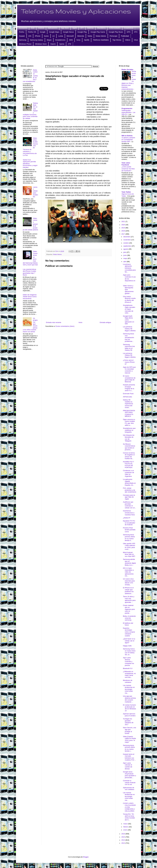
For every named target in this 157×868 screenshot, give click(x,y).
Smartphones (60, 40)
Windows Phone (25, 44)
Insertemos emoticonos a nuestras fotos (129, 513)
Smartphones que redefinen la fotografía (129, 430)
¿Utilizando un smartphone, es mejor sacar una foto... (129, 674)
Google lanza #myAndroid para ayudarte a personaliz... (129, 775)
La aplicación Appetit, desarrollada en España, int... (129, 482)
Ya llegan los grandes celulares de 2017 (128, 722)
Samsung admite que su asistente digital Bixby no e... (129, 562)
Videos (128, 40)
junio (125, 255)
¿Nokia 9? (127, 518)
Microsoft (70, 36)
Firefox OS (32, 32)
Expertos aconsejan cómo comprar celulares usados (129, 632)
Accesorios (23, 28)
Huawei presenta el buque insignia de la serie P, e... (129, 388)
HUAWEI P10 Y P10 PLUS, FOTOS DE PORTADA (128, 465)
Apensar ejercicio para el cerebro (129, 715)
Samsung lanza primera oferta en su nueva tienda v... (129, 748)
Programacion (127, 108)
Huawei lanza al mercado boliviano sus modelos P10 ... (129, 757)
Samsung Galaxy (36, 40)
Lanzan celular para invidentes (35, 192)
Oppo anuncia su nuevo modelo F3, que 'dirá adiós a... (129, 422)
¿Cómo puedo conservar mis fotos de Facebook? (128, 169)
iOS (30, 36)
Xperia (62, 44)
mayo (126, 258)
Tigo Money (117, 40)
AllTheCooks (127, 397)
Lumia (61, 36)
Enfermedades (115, 28)
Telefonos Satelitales (101, 40)
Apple (75, 28)
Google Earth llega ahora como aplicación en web (128, 320)
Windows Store (41, 44)
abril (125, 262)
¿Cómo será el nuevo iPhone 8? (129, 362)
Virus (136, 40)
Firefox (22, 32)
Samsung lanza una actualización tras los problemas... (128, 337)
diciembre (127, 237)
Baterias (90, 28)
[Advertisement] (78, 55)
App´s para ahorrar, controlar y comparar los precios (128, 661)
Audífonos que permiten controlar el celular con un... (129, 505)
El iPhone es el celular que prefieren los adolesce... (128, 591)
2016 (123, 834)
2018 (123, 231)
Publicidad (125, 36)
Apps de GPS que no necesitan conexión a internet (129, 370)
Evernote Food (128, 394)
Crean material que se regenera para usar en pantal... (129, 609)
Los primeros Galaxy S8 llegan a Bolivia (129, 329)
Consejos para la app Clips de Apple (129, 497)
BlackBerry (101, 28)
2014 (123, 840)
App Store (65, 28)
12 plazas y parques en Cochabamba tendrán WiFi (128, 140)
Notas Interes (101, 36)
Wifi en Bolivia (127, 136)
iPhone (38, 36)
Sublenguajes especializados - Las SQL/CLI (128, 112)
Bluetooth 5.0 (128, 668)
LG (54, 36)
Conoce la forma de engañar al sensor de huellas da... (129, 456)
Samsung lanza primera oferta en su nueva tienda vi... (129, 538)
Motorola (81, 36)
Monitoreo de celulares (128, 681)
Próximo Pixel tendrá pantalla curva (129, 530)
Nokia (90, 36)
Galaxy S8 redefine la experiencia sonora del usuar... (128, 404)
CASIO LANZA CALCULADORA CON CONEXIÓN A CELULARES (129, 807)
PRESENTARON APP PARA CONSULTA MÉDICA (129, 413)
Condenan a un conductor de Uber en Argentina (128, 473)
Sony (78, 40)
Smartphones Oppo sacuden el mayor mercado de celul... (129, 309)
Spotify (87, 40)
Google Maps (54, 32)
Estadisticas (129, 28)
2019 (123, 228)
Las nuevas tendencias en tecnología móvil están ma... (129, 689)
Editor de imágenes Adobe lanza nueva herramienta (30, 297)
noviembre (127, 240)
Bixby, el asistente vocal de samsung (129, 618)
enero (126, 830)
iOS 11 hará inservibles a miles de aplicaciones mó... (128, 572)
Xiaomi (53, 44)
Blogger (86, 857)
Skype (49, 40)
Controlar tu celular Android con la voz (129, 783)
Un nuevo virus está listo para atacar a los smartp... (129, 582)
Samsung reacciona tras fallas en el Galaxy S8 (129, 347)
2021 (123, 222)
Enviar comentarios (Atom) (65, 326)
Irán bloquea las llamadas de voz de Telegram (129, 438)
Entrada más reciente (54, 322)
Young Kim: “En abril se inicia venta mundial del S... (129, 817)
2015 (123, 837)
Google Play (82, 32)
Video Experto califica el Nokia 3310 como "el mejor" (129, 739)
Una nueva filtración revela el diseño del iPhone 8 (129, 299)
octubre (126, 243)
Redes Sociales (127, 70)
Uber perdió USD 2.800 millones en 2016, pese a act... (129, 546)
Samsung (23, 40)
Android (41, 28)
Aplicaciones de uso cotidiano (129, 789)
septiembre (128, 246)
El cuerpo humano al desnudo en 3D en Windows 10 (129, 708)
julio (125, 252)
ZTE (70, 44)
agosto (126, 249)
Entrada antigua (105, 322)
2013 (123, 843)
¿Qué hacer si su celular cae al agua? (129, 641)
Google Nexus (68, 32)
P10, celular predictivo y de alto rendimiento (130, 490)
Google (43, 32)
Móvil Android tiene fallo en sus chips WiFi (129, 554)
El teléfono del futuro (128, 624)
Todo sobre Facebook (126, 164)
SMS (71, 40)
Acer (33, 28)
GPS (129, 32)
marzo (126, 824)
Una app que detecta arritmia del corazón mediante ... (129, 699)
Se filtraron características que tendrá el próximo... (129, 447)
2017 (123, 234)
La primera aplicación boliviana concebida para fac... (129, 268)
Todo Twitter (126, 192)
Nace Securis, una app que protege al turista (129, 730)
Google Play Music (116, 32)
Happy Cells (127, 646)
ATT (82, 28)
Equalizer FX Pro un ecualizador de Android (129, 523)
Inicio (80, 322)
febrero (126, 827)
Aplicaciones (53, 28)
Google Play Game (98, 32)
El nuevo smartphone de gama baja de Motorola (129, 379)
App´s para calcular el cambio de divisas (128, 766)
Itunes (46, 36)
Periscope (113, 36)
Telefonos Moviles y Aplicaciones (76, 11)
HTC (136, 32)
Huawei (22, 36)
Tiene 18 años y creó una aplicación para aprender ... (129, 599)
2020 (123, 225)
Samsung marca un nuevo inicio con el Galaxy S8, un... (129, 652)
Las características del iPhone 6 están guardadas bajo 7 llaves (29, 272)
